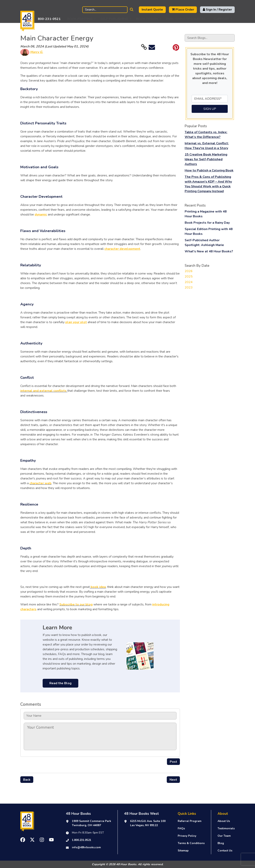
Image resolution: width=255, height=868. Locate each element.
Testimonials (226, 828)
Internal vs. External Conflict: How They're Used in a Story (207, 146)
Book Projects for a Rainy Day (207, 223)
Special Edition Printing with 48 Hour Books (209, 231)
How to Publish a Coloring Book (209, 170)
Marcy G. (37, 52)
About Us (224, 821)
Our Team (224, 836)
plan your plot (76, 322)
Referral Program (190, 821)
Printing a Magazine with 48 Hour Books (206, 214)
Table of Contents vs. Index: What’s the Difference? (206, 135)
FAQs (181, 828)
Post (173, 762)
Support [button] (221, 19)
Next (173, 780)
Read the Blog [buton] (60, 683)
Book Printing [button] (80, 19)
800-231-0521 (49, 19)
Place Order (183, 10)
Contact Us (225, 851)
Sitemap (183, 851)
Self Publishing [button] (114, 19)
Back (27, 780)
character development (122, 249)
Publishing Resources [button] (186, 19)
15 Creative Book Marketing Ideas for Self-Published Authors (206, 159)
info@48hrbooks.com (86, 847)
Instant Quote (152, 10)
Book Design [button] (147, 19)
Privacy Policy (187, 836)
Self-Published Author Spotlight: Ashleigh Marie (204, 243)
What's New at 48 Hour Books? (209, 251)
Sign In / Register (217, 10)
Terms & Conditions (191, 843)
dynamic (41, 215)
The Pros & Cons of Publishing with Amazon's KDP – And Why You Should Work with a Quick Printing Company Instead (208, 184)
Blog (221, 843)
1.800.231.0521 (82, 840)
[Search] (105, 10)
